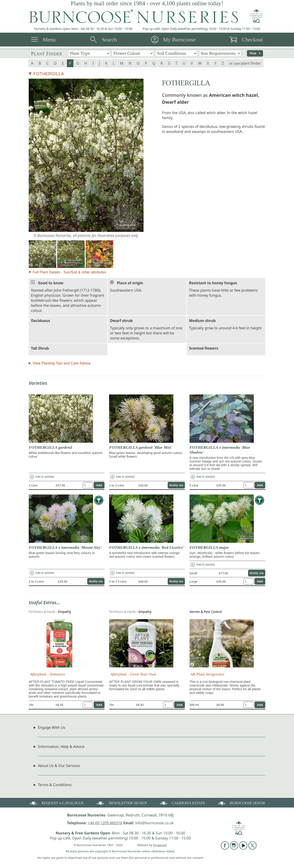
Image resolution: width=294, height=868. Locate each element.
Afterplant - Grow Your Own (133, 674)
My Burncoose (179, 40)
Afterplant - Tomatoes (47, 674)
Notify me (176, 485)
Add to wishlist (42, 477)
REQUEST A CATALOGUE (56, 803)
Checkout (252, 40)
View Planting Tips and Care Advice (62, 363)
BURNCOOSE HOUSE (241, 803)
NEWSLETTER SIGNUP (121, 803)
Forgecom (160, 845)
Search (109, 40)
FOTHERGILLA (49, 74)
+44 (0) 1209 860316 (105, 823)
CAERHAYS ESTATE (182, 803)
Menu (49, 40)
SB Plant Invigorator (208, 674)
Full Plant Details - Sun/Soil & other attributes (69, 272)
